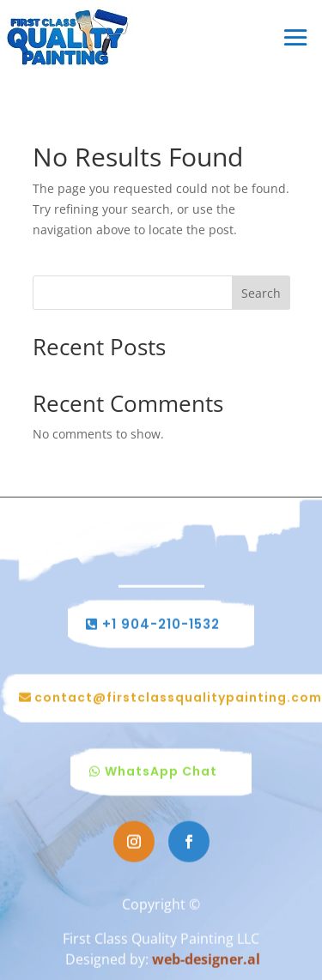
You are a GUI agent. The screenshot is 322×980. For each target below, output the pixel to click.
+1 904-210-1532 (161, 625)
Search (261, 293)
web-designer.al (206, 959)
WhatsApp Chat (161, 772)
